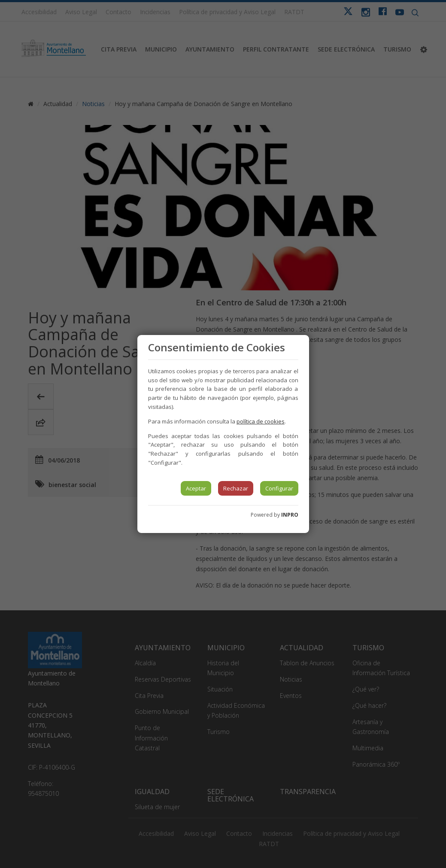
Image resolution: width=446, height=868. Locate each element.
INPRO (290, 515)
